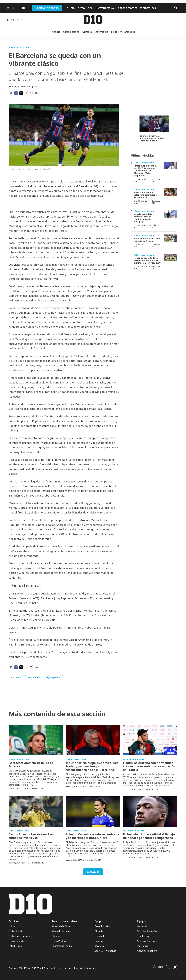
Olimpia (87, 32)
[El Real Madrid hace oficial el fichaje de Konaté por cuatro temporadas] (150, 812)
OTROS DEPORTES (127, 8)
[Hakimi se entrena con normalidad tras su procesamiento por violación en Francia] (150, 740)
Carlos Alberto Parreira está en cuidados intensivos (31, 836)
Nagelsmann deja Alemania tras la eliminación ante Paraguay (143, 218)
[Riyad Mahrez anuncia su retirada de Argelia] (171, 238)
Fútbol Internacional (19, 47)
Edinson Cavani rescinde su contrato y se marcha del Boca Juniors (92, 836)
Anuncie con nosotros (64, 921)
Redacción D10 (156, 180)
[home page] (93, 20)
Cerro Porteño (71, 32)
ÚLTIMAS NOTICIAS (47, 8)
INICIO (71, 8)
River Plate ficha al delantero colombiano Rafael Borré (145, 195)
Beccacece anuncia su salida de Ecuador (31, 765)
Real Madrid (34, 677)
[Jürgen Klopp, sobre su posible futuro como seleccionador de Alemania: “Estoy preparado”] (171, 165)
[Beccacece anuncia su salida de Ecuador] (36, 740)
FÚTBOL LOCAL (86, 8)
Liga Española (53, 677)
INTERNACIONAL (106, 8)
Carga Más (93, 872)
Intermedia (101, 32)
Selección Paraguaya (123, 32)
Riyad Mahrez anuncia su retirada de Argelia (147, 240)
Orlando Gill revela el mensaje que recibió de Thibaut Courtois (152, 138)
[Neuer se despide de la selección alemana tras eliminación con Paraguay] (171, 258)
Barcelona (16, 677)
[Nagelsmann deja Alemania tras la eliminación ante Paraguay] (171, 214)
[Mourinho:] (93, 740)
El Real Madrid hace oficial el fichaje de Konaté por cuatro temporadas (149, 836)
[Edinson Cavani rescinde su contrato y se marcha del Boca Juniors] (93, 812)
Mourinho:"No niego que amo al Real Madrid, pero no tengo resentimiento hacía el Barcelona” (93, 766)
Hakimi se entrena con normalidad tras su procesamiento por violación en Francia (149, 766)
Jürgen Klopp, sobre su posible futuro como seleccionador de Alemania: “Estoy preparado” (145, 171)
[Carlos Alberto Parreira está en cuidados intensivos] (36, 812)
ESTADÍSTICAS (148, 8)
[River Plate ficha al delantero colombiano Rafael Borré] (171, 192)
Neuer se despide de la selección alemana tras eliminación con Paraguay (147, 260)
